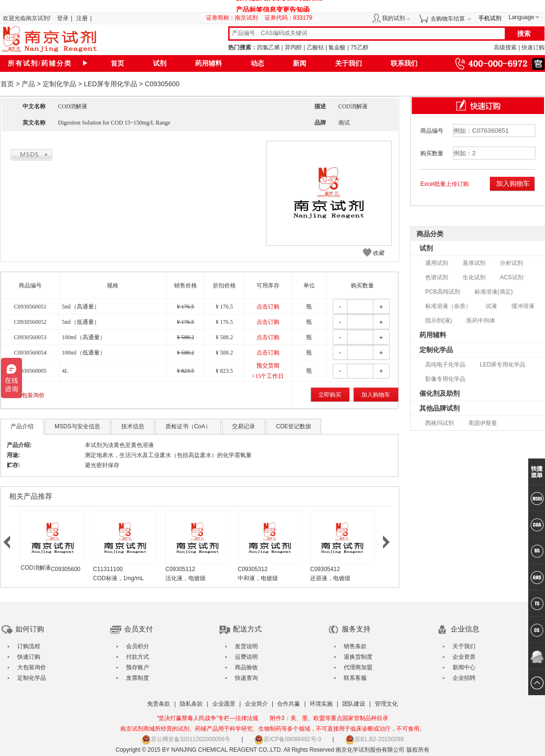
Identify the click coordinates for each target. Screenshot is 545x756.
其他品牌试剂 (440, 408)
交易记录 (244, 426)
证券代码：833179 (289, 18)
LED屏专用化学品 (110, 84)
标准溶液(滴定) (494, 292)
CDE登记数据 (294, 426)
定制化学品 (59, 84)
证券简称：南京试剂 (234, 18)
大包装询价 (30, 395)
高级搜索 (505, 47)
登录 (63, 18)
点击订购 (268, 307)
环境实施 (321, 704)
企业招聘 (464, 678)
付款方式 (138, 657)
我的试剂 (394, 18)
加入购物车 (376, 395)
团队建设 (354, 704)
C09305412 (325, 569)
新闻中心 (464, 667)
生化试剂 (474, 277)
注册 (82, 18)
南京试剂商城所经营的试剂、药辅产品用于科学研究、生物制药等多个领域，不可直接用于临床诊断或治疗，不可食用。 (273, 729)
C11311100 (108, 569)
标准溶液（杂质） (448, 306)
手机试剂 (490, 18)
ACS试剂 (512, 277)
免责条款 (159, 704)
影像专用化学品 (445, 379)
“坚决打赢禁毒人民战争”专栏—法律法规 (208, 718)
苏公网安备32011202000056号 (186, 739)
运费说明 (246, 657)
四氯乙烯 (268, 47)
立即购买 (330, 395)
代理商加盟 (358, 667)
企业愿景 (224, 704)
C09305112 (180, 569)
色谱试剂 (437, 277)
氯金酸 (337, 47)
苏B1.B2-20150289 (374, 739)
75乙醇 (359, 47)
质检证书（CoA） (188, 426)
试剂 (160, 63)
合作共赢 (289, 704)
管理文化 (386, 704)
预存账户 (138, 667)
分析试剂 (511, 263)
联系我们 (404, 63)
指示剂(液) (439, 321)
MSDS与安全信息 (77, 426)
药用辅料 (209, 63)
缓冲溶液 (523, 306)
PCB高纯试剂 (443, 292)
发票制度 (138, 678)
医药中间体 (481, 321)
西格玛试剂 (440, 423)
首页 (117, 63)
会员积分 (138, 646)
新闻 (300, 63)
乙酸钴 (315, 47)
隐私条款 (191, 704)
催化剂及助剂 (440, 393)
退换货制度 (358, 657)
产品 (28, 84)
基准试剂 (474, 263)
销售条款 (355, 646)
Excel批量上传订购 (445, 184)
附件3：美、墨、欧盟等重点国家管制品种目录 (329, 718)
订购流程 (29, 646)
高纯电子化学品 (445, 365)
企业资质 (464, 657)
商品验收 (246, 667)
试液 (491, 306)
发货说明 (246, 646)
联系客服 (355, 678)
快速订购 (533, 47)
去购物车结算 (448, 19)
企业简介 (256, 704)
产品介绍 (22, 426)
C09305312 (253, 569)
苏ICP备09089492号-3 (288, 739)
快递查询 (246, 678)
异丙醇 (293, 47)
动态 (257, 63)
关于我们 (348, 63)
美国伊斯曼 (483, 423)
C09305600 (66, 569)
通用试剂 (437, 263)
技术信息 (133, 426)
